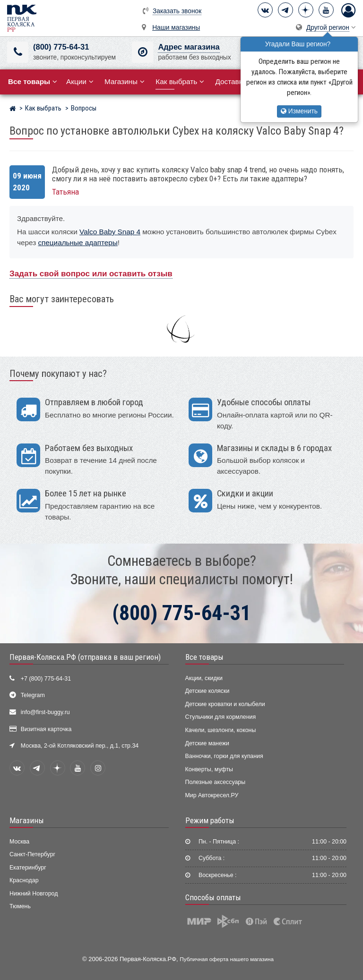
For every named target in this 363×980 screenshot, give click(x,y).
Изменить (299, 111)
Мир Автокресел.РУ (212, 795)
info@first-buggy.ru (45, 712)
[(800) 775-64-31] (18, 52)
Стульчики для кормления (221, 717)
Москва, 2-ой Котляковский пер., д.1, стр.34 (80, 746)
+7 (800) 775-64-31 (46, 679)
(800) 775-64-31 (61, 47)
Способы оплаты (213, 897)
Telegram (33, 695)
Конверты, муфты (209, 769)
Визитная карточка (46, 729)
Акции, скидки (204, 678)
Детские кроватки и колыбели (225, 704)
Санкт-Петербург (32, 854)
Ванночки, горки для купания (224, 756)
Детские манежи (207, 743)
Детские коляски (207, 691)
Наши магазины (176, 28)
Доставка (234, 81)
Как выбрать (180, 81)
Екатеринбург (28, 868)
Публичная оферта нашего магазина (227, 959)
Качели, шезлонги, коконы (221, 730)
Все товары (204, 657)
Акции (80, 81)
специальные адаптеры (78, 243)
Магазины (125, 81)
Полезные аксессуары (216, 782)
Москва (19, 842)
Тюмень (20, 906)
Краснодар (24, 880)
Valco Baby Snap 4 (110, 232)
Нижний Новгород (34, 894)
